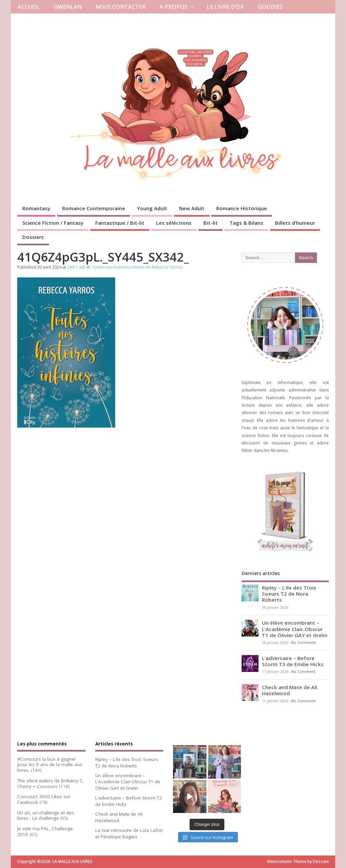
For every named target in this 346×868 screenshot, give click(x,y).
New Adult (192, 208)
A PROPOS (174, 7)
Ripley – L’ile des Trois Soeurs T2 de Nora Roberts (289, 594)
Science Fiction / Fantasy (53, 223)
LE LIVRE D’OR (225, 7)
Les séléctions (174, 223)
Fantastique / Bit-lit (120, 223)
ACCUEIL (29, 7)
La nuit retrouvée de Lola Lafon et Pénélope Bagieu (129, 833)
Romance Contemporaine (94, 208)
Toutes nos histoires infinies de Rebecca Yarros (137, 267)
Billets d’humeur (295, 223)
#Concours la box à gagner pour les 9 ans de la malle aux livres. (50, 765)
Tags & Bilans (246, 223)
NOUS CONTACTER (120, 7)
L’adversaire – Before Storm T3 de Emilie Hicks (293, 661)
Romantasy (36, 208)
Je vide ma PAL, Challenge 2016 (45, 831)
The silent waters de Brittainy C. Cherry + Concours (51, 783)
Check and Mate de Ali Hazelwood (290, 690)
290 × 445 (77, 267)
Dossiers (33, 237)
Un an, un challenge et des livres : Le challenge (46, 816)
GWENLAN (68, 7)
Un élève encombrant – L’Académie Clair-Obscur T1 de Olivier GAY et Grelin (295, 629)
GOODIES (270, 7)
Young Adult (152, 208)
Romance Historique (242, 208)
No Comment (303, 643)
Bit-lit (211, 223)
